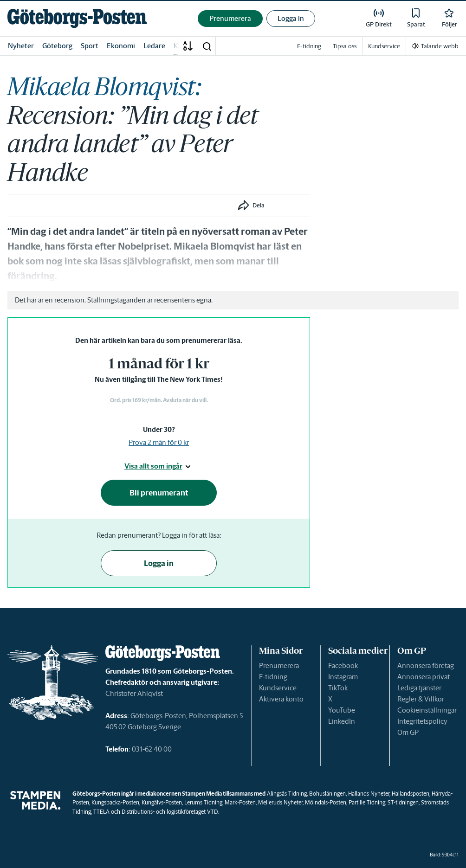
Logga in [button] (291, 18)
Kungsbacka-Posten (115, 802)
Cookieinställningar (427, 710)
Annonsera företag (426, 665)
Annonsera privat (424, 677)
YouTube (342, 710)
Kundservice (278, 688)
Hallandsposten (411, 794)
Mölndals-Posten (326, 802)
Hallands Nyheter (369, 794)
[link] (77, 18)
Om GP (408, 732)
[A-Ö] (188, 46)
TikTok (338, 688)
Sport (90, 46)
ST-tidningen (403, 802)
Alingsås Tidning (287, 794)
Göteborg (57, 46)
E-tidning (273, 677)
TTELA (101, 812)
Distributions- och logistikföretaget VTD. (170, 812)
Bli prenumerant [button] (159, 493)
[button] (207, 46)
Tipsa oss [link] (345, 46)
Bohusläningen (327, 794)
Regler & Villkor (421, 699)
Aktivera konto (281, 699)
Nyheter (21, 46)
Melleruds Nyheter (280, 802)
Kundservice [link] (384, 46)
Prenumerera (279, 665)
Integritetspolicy (422, 721)
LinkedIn (342, 721)
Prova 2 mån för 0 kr (159, 442)
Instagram (343, 677)
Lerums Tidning (203, 802)
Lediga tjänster (419, 688)
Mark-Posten (240, 802)
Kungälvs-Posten (162, 802)
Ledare (154, 46)
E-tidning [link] (309, 46)
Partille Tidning (367, 802)
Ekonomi (121, 46)
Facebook (343, 665)
